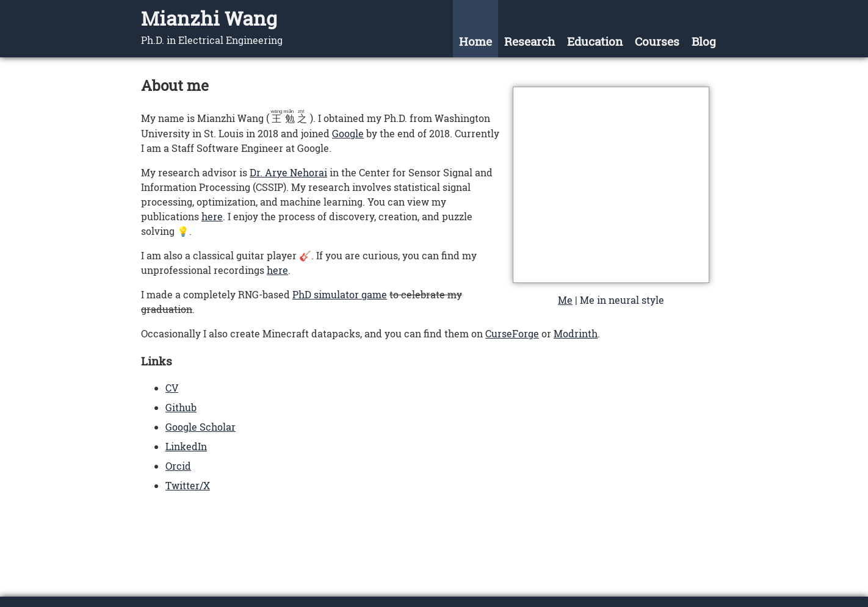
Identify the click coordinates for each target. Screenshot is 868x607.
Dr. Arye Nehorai (288, 172)
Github (181, 407)
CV (172, 388)
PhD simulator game (340, 294)
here (212, 216)
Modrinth (576, 333)
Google (348, 133)
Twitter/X (188, 485)
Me (565, 300)
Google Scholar (201, 427)
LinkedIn (186, 446)
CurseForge (512, 333)
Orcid (178, 466)
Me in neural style (622, 300)
